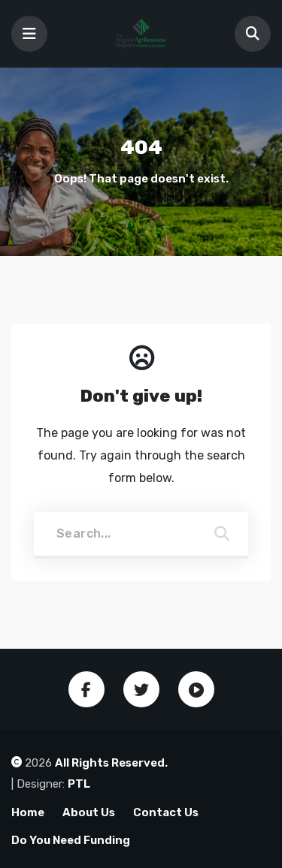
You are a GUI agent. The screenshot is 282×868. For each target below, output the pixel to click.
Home (28, 812)
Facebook (86, 689)
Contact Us (166, 812)
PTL (79, 784)
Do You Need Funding (71, 840)
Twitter (141, 689)
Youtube (196, 689)
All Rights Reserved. (111, 763)
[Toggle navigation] (29, 34)
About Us (89, 812)
